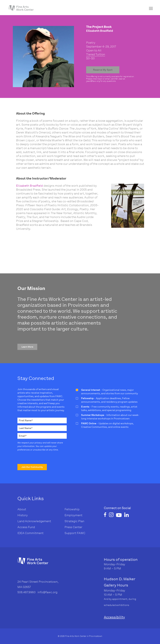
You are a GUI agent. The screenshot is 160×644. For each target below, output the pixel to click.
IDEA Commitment (30, 533)
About (22, 509)
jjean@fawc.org (93, 81)
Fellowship (72, 509)
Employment (73, 515)
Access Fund (26, 527)
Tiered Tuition (96, 54)
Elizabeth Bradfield (29, 186)
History (23, 515)
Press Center (73, 527)
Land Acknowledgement (34, 521)
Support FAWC (75, 533)
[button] (27, 347)
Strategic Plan (74, 521)
